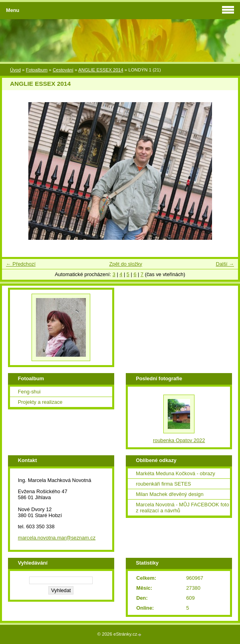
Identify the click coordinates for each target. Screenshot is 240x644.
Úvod (15, 70)
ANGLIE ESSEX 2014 (101, 70)
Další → (225, 264)
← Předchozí (21, 264)
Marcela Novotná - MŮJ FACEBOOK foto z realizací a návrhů (182, 508)
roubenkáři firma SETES (163, 484)
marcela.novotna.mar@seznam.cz (57, 538)
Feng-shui (29, 392)
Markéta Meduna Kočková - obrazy (175, 473)
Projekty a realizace (40, 402)
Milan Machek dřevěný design (170, 494)
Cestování (63, 70)
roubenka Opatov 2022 (179, 440)
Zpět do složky (126, 264)
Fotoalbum (37, 70)
